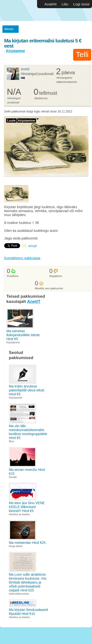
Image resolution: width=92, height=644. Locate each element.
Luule (11, 120)
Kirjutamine (16, 51)
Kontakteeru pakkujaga (22, 258)
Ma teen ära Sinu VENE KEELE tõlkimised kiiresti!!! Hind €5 (27, 507)
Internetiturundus (19, 594)
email (33, 246)
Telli (82, 54)
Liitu (65, 4)
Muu (12, 441)
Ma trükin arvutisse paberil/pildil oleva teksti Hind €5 (26, 390)
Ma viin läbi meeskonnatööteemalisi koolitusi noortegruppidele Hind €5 (28, 432)
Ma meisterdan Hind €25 (27, 543)
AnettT (25, 69)
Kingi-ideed (16, 546)
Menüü (9, 29)
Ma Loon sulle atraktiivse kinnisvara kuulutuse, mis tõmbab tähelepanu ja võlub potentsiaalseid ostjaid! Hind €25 (28, 582)
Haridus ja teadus (19, 514)
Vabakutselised (15, 10)
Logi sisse (81, 4)
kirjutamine (27, 120)
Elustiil (13, 477)
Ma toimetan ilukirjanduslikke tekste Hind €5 (23, 335)
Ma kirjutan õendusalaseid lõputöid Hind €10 (28, 612)
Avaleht (51, 4)
